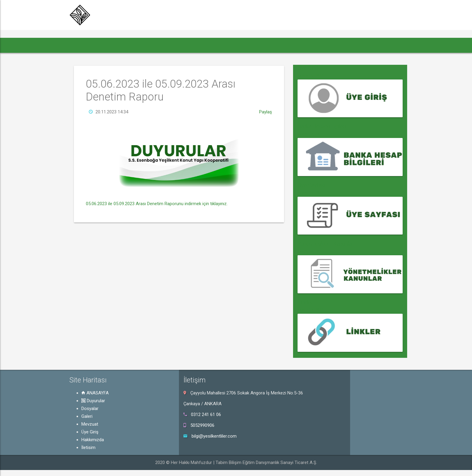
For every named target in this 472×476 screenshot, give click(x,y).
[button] (81, 45)
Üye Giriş (308, 68)
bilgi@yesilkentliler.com (214, 436)
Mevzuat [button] (201, 45)
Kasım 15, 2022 (310, 76)
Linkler (305, 302)
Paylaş (266, 120)
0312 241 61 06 (206, 415)
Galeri (87, 416)
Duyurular (93, 401)
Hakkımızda (93, 440)
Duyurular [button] (110, 45)
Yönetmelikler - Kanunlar (325, 244)
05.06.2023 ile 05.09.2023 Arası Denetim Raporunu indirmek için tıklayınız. (157, 212)
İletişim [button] (300, 45)
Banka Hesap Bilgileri (322, 126)
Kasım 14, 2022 (310, 134)
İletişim (88, 448)
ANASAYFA (95, 393)
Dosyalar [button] (144, 45)
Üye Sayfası (311, 185)
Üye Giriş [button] (234, 45)
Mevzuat (90, 424)
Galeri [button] (171, 45)
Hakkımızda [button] (268, 45)
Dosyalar (90, 409)
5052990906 (202, 425)
